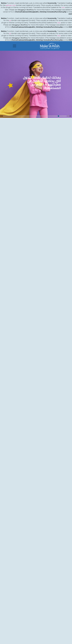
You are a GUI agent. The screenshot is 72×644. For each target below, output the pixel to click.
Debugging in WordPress (26, 10)
